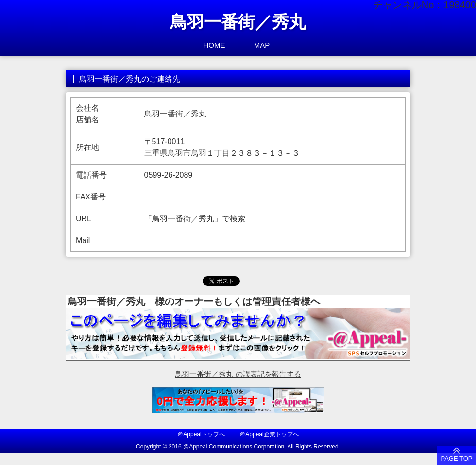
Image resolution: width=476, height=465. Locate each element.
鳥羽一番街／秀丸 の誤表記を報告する (238, 374)
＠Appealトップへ (201, 434)
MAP (262, 45)
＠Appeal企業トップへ (269, 434)
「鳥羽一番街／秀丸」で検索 (195, 219)
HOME (214, 45)
